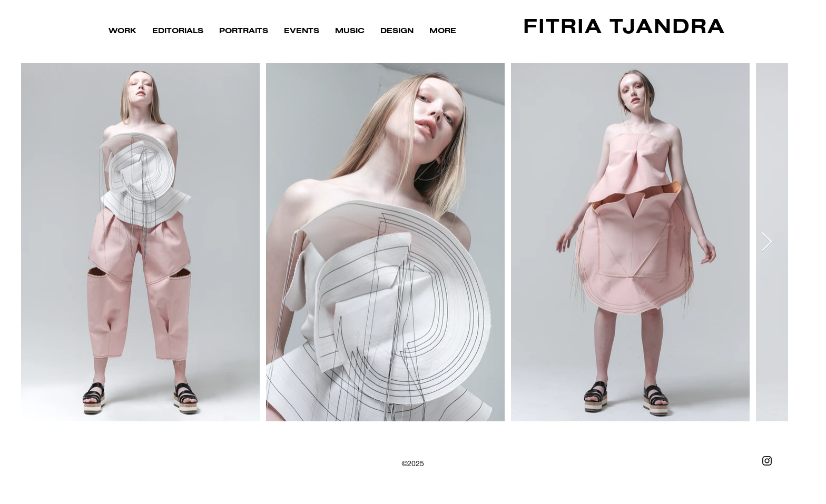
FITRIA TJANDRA (624, 28)
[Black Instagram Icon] (767, 461)
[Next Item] (767, 243)
